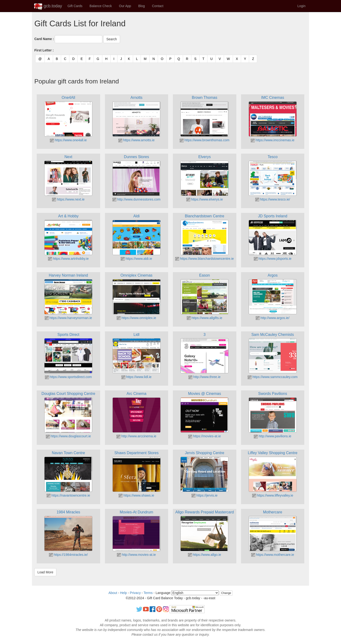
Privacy (135, 593)
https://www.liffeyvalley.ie (273, 495)
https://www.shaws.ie (136, 495)
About (113, 593)
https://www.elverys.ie (205, 199)
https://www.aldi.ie (136, 259)
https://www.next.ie (68, 199)
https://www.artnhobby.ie (68, 259)
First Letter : (44, 50)
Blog (142, 6)
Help (123, 593)
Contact (158, 6)
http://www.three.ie (204, 377)
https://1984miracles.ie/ (68, 555)
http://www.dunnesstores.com (137, 199)
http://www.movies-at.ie (136, 555)
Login (301, 6)
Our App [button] (125, 6)
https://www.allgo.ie (205, 555)
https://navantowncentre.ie (68, 495)
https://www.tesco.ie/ (273, 199)
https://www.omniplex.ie (136, 318)
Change (226, 593)
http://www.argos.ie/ (273, 318)
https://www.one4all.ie (68, 140)
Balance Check (101, 6)
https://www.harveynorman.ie (68, 318)
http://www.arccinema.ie (136, 436)
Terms (148, 593)
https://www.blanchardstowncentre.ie (204, 259)
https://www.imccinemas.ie (273, 140)
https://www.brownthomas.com (205, 140)
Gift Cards (75, 6)
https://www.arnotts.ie (137, 140)
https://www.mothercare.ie (273, 555)
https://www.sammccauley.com (273, 377)
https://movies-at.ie (204, 436)
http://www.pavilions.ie (273, 436)
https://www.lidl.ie (137, 377)
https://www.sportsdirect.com (68, 377)
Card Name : (44, 39)
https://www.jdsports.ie (273, 259)
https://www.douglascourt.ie (68, 436)
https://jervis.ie (204, 495)
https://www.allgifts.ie (205, 318)
